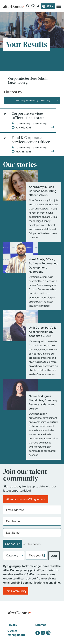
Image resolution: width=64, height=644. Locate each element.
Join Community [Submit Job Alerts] (16, 591)
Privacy (12, 625)
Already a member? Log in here (26, 499)
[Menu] (59, 6)
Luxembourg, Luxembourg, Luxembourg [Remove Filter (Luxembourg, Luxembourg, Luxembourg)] (32, 100)
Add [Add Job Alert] (54, 556)
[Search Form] (39, 6)
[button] (6, 118)
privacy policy (29, 570)
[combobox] (37, 555)
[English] (48, 6)
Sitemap (41, 625)
